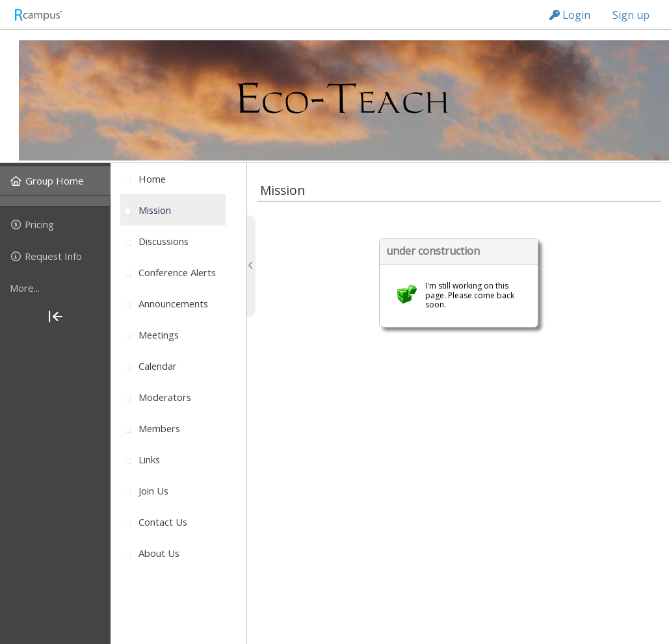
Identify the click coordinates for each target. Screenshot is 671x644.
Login (570, 15)
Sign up (631, 15)
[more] (55, 288)
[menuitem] (55, 181)
